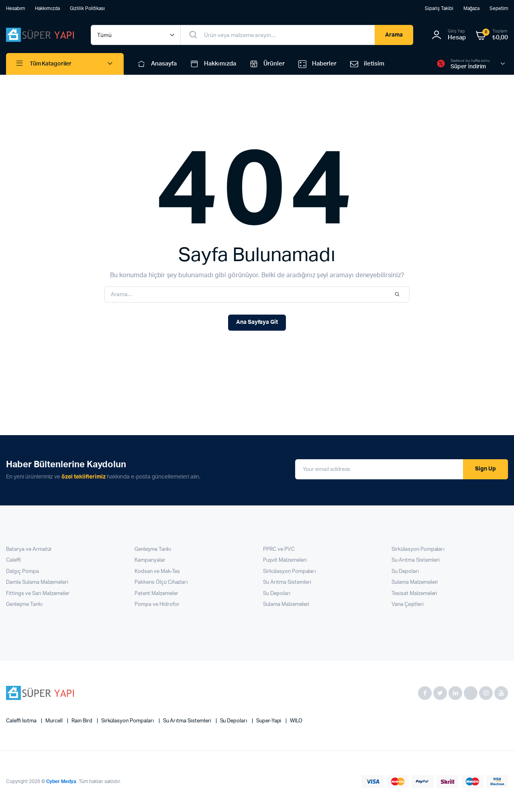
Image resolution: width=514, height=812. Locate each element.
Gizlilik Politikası (88, 8)
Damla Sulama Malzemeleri (37, 582)
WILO (296, 721)
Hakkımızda (47, 8)
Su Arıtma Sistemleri (287, 582)
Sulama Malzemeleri (286, 604)
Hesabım (15, 8)
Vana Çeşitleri (408, 604)
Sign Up (485, 469)
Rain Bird (83, 721)
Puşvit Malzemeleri (285, 560)
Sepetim (499, 8)
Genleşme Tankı (24, 604)
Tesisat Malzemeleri (414, 594)
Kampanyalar (150, 560)
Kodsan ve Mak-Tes (157, 572)
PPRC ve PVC (279, 549)
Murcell (55, 721)
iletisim (366, 64)
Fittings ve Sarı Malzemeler (38, 594)
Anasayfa (156, 64)
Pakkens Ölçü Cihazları (161, 582)
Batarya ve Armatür (29, 549)
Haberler (317, 64)
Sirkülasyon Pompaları (290, 572)
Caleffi (13, 560)
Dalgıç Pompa (22, 572)
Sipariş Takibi (439, 8)
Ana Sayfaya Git (257, 322)
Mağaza (472, 8)
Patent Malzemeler (156, 594)
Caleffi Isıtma (22, 721)
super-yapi (269, 721)
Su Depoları (277, 594)
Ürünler (266, 64)
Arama (394, 35)
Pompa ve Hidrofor (157, 604)
